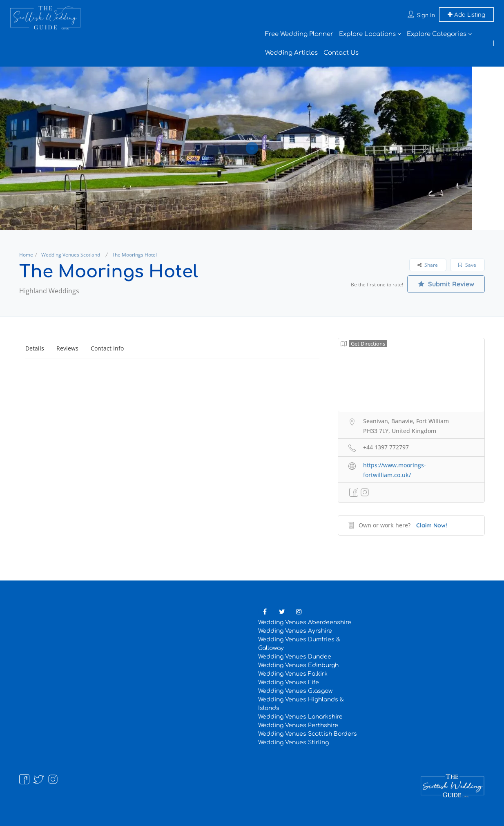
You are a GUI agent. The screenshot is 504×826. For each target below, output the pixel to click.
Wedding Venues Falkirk (293, 674)
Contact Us (341, 53)
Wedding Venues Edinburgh (298, 665)
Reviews (67, 348)
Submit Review (446, 284)
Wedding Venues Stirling (293, 742)
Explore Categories (437, 34)
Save (467, 265)
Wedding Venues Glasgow (295, 691)
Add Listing (466, 15)
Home (26, 255)
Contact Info (107, 348)
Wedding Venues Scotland (71, 255)
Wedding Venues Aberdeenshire (305, 622)
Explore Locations (367, 34)
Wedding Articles (291, 53)
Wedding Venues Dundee (295, 657)
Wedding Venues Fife (289, 682)
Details (35, 348)
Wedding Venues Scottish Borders (308, 734)
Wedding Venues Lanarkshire (300, 717)
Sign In (426, 15)
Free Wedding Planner (299, 34)
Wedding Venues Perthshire (298, 725)
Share (428, 265)
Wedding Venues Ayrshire (295, 631)
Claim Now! (432, 525)
